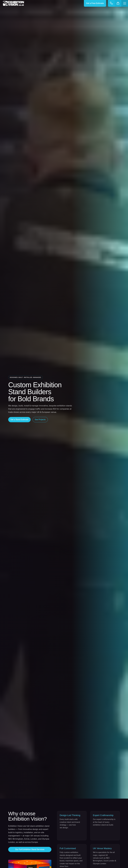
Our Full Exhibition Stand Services (30, 849)
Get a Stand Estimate (19, 420)
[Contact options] (111, 3)
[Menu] (125, 3)
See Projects (40, 420)
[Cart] (118, 3)
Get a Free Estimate (95, 3)
